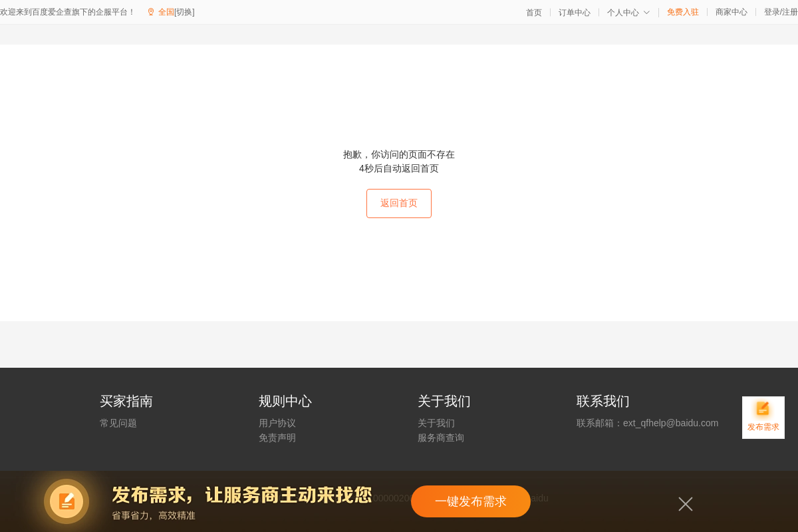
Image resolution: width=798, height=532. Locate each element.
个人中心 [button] (629, 13)
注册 (790, 12)
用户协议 (277, 423)
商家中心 (731, 12)
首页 (534, 13)
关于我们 (436, 423)
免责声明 (277, 438)
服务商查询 (441, 438)
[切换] (185, 12)
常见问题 (118, 423)
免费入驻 (683, 12)
